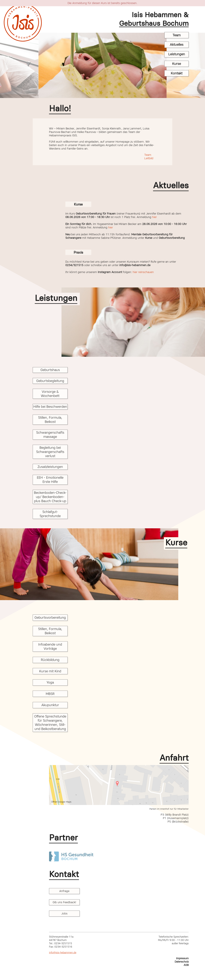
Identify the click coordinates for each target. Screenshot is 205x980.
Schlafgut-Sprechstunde (50, 514)
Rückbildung (50, 660)
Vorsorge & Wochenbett (50, 394)
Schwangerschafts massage (50, 435)
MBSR (50, 694)
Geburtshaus (50, 370)
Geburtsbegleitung (50, 381)
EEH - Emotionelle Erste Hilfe (50, 480)
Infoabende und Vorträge (50, 646)
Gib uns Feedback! (64, 902)
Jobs (64, 913)
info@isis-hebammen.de (63, 953)
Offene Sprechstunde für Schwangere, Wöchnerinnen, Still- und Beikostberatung (50, 723)
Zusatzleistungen (50, 467)
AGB (186, 965)
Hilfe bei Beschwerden (50, 407)
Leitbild (149, 158)
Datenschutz (182, 962)
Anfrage (64, 891)
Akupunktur (50, 705)
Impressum (182, 958)
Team (177, 35)
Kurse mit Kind (50, 671)
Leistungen (177, 54)
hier (154, 217)
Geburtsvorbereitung (50, 618)
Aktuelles (177, 45)
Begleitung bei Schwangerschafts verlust (50, 452)
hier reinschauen (143, 272)
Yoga (50, 682)
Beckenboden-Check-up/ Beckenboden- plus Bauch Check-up (50, 497)
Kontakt (177, 73)
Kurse (177, 64)
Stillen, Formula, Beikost (50, 420)
